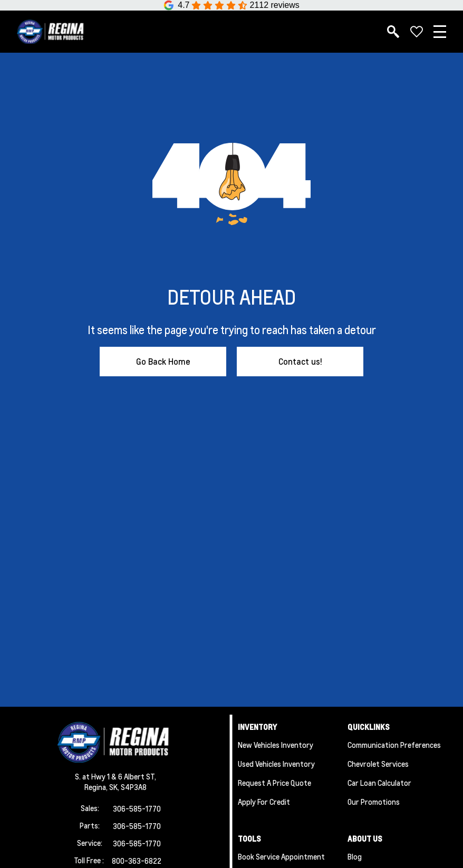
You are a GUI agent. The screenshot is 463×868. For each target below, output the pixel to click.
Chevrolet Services (378, 764)
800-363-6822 (137, 861)
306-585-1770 (137, 808)
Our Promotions (374, 802)
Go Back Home (163, 361)
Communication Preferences (394, 745)
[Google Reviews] (231, 5)
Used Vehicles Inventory (276, 764)
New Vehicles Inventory (276, 745)
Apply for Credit (264, 802)
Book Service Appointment (281, 856)
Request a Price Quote (274, 783)
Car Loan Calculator (379, 783)
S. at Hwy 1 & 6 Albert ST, (115, 776)
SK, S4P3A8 (128, 787)
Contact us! (300, 361)
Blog (355, 856)
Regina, (97, 787)
